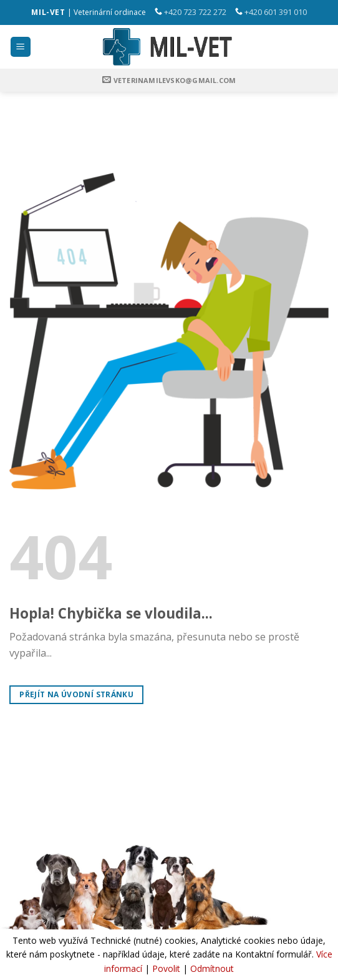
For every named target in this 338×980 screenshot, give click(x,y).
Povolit (166, 968)
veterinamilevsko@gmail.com (175, 80)
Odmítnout (212, 968)
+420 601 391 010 (276, 12)
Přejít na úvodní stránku (76, 694)
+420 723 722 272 (195, 12)
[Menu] (21, 47)
